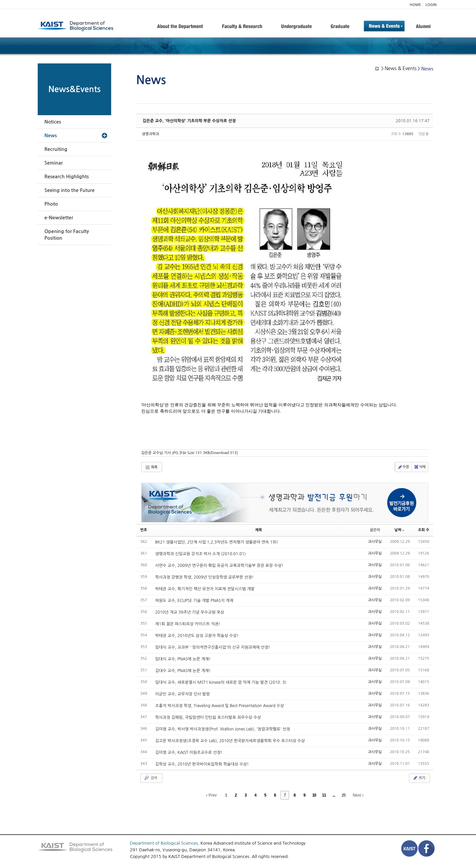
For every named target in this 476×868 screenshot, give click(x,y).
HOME (415, 5)
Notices (53, 122)
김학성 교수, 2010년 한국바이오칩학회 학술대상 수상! (202, 764)
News (51, 136)
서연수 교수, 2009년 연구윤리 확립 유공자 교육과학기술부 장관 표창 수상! (219, 566)
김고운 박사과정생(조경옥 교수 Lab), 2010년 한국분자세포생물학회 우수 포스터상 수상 (230, 741)
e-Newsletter (59, 218)
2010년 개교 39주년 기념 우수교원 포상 (190, 612)
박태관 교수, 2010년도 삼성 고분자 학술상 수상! (197, 636)
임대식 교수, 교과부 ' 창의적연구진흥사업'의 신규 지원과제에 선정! (213, 647)
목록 (151, 467)
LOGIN (431, 5)
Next (358, 795)
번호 (144, 530)
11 (324, 795)
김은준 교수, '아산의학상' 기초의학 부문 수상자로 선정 (189, 121)
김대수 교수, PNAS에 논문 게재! (183, 671)
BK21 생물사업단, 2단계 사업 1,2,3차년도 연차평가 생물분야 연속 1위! (217, 542)
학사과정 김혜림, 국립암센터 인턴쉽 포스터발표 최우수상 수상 (208, 717)
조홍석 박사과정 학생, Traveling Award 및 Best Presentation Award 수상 (220, 706)
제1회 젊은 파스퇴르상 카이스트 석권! (188, 624)
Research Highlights (67, 177)
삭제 (419, 467)
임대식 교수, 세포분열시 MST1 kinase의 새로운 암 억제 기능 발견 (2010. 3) (221, 682)
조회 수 (424, 530)
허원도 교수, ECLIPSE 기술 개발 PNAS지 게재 (194, 601)
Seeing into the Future (69, 190)
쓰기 (419, 778)
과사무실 (375, 542)
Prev (211, 795)
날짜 (400, 530)
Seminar (54, 163)
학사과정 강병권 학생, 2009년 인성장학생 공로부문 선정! (204, 577)
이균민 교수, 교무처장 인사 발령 (183, 694)
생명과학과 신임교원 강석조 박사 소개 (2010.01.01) (200, 554)
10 (314, 795)
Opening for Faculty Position (67, 235)
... (334, 795)
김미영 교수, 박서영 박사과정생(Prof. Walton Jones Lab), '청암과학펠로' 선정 (223, 729)
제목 (259, 530)
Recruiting (56, 149)
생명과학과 (151, 134)
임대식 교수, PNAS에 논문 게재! (183, 659)
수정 (403, 467)
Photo (51, 204)
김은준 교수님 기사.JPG (189, 453)
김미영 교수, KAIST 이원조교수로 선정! (189, 752)
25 (344, 795)
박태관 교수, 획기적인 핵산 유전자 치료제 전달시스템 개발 (205, 589)
